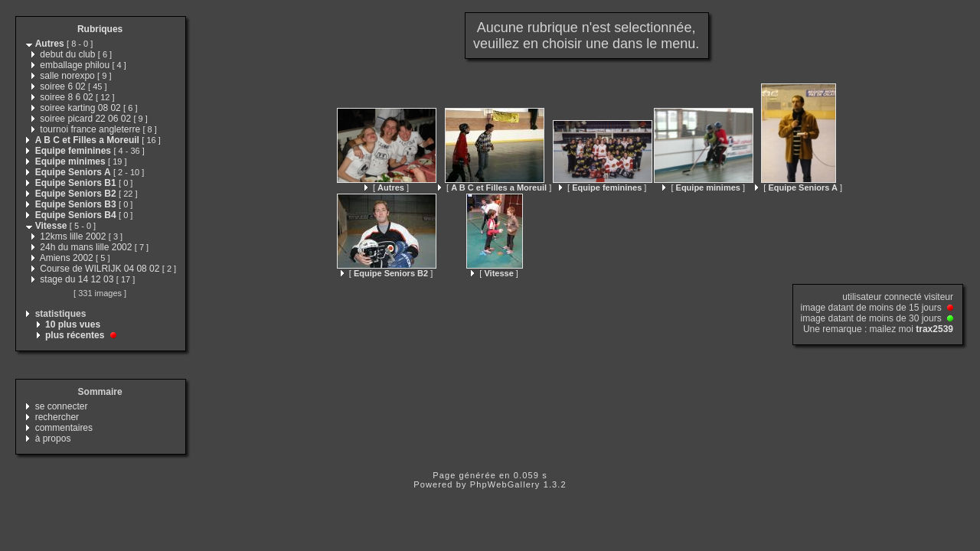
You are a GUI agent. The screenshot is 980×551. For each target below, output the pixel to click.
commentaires (64, 428)
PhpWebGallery (505, 484)
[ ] (387, 187)
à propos (53, 439)
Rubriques (100, 29)
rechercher (57, 417)
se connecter (62, 406)
